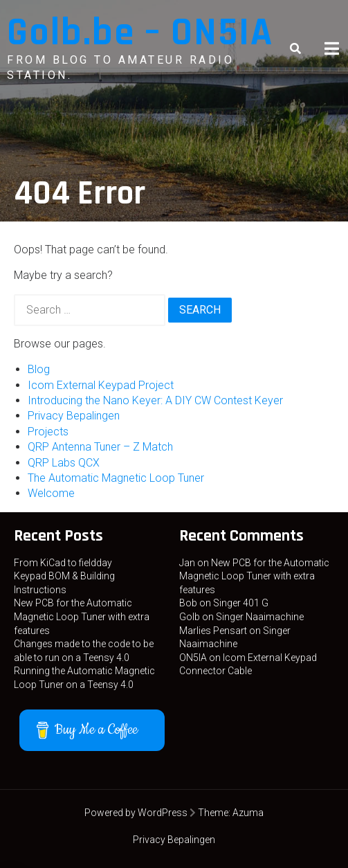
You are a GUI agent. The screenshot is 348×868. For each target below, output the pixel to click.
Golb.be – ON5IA (140, 33)
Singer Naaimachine (260, 617)
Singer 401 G (241, 603)
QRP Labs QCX (64, 463)
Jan (187, 563)
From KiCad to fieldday (63, 563)
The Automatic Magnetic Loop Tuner (116, 478)
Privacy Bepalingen (74, 416)
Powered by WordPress (136, 813)
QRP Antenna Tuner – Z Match (100, 447)
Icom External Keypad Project (101, 385)
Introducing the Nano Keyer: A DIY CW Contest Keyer (155, 400)
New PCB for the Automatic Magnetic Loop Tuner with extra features (82, 616)
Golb (190, 617)
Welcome (51, 493)
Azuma (248, 813)
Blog (39, 369)
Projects (48, 432)
